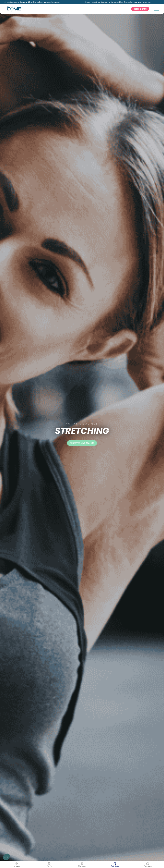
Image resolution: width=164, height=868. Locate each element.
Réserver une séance (82, 443)
